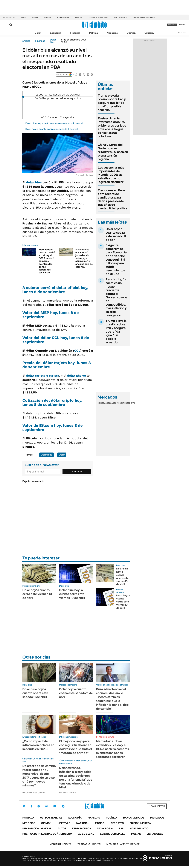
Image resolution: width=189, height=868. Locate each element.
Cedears (131, 403)
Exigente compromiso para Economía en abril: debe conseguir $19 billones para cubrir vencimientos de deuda (116, 260)
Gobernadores (63, 17)
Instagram (39, 806)
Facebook (31, 806)
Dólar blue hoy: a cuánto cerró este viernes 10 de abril (72, 594)
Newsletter (182, 33)
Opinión (131, 33)
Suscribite (77, 471)
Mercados (157, 818)
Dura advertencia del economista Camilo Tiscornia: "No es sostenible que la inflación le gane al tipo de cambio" (112, 699)
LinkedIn (47, 806)
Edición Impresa (140, 823)
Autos (62, 828)
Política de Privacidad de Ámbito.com (47, 834)
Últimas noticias (51, 818)
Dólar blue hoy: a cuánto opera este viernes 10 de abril (122, 576)
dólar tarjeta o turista (43, 376)
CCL (77, 351)
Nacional (83, 823)
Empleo (47, 17)
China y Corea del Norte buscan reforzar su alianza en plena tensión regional (113, 152)
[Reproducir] (58, 92)
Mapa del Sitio (139, 828)
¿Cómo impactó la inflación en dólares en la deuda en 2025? (38, 745)
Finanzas (75, 33)
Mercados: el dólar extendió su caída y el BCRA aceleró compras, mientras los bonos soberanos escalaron (47, 261)
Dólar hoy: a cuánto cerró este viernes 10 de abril (37, 594)
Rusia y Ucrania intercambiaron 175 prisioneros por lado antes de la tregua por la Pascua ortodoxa (112, 127)
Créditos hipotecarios (99, 17)
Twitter (24, 806)
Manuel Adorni (121, 17)
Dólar (24, 17)
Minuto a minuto (107, 737)
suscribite (172, 25)
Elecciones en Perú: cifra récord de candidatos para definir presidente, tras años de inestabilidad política (113, 199)
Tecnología (105, 828)
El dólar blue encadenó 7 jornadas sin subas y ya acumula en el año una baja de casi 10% (84, 258)
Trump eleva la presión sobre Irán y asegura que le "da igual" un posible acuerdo (112, 103)
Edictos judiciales (113, 834)
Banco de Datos (134, 818)
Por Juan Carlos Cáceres (34, 793)
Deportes (117, 823)
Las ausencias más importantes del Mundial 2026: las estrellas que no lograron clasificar (111, 175)
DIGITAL (61, 844)
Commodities (120, 403)
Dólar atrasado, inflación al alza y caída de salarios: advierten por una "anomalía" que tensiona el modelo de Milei (76, 778)
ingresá (182, 25)
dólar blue (34, 182)
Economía (56, 33)
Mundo (100, 823)
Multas (136, 834)
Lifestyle (64, 823)
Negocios (112, 33)
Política (94, 33)
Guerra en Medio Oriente (144, 17)
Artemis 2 (79, 17)
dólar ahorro (77, 376)
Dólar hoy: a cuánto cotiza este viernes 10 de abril (123, 602)
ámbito (26, 41)
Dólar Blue (53, 41)
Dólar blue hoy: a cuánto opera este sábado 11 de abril (54, 123)
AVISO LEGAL (86, 834)
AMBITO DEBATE (123, 844)
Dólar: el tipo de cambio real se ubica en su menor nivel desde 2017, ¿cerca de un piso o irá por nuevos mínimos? (39, 776)
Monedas (102, 403)
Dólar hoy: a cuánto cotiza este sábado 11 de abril (52, 129)
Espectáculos (82, 828)
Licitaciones (155, 834)
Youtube (55, 806)
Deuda (35, 17)
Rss (121, 828)
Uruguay (149, 33)
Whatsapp (63, 806)
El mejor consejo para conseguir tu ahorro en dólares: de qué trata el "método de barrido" (75, 747)
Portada (28, 818)
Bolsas (110, 403)
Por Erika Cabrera (67, 793)
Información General (37, 828)
